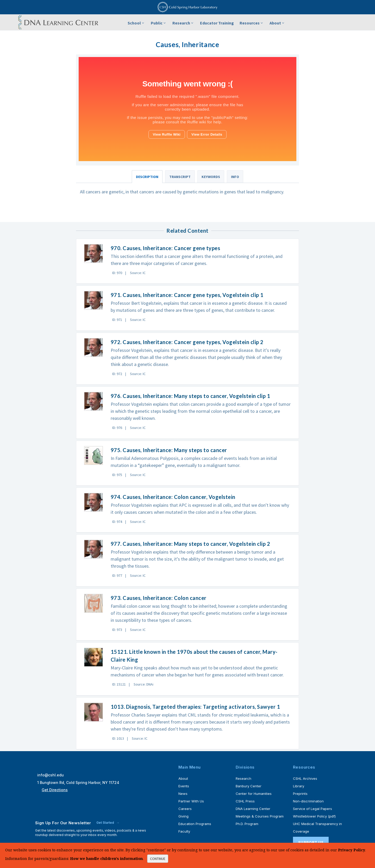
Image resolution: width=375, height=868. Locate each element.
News (183, 794)
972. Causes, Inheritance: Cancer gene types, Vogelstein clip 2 (187, 342)
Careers (185, 809)
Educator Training (217, 23)
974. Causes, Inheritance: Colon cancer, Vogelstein (173, 497)
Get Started (106, 823)
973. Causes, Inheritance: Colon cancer (159, 598)
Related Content (187, 231)
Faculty (184, 831)
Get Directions (55, 790)
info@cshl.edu (51, 775)
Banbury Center (249, 786)
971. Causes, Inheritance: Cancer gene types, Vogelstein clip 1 (187, 295)
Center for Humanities (254, 794)
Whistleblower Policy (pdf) (314, 816)
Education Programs (195, 824)
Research (183, 23)
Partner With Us (191, 801)
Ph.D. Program (247, 824)
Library (299, 786)
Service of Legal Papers (312, 809)
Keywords (211, 177)
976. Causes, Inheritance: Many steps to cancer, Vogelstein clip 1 (190, 396)
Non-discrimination (308, 801)
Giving (183, 816)
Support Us (311, 842)
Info (235, 177)
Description (147, 177)
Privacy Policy (352, 850)
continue (158, 859)
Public (159, 23)
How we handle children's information (106, 859)
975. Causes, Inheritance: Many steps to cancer (169, 450)
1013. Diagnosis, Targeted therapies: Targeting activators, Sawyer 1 (195, 707)
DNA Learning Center (253, 809)
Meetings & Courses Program (260, 816)
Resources (252, 23)
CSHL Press (245, 801)
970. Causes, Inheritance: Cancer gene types (165, 248)
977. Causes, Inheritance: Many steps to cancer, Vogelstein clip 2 (190, 544)
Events (184, 786)
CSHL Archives (305, 778)
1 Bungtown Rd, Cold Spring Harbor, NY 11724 (78, 783)
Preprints (300, 794)
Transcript (180, 177)
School (136, 23)
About (277, 23)
